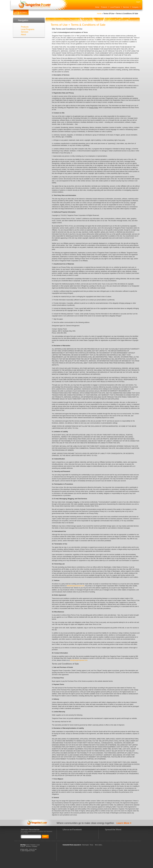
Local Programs (28, 29)
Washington (86, 845)
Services (126, 7)
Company (135, 7)
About (23, 35)
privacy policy (24, 849)
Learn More (123, 823)
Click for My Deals (20, 12)
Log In (138, 2)
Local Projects (115, 7)
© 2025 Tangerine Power (28, 851)
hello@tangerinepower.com (76, 586)
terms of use (33, 849)
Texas (92, 845)
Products (104, 7)
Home (97, 7)
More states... (99, 845)
